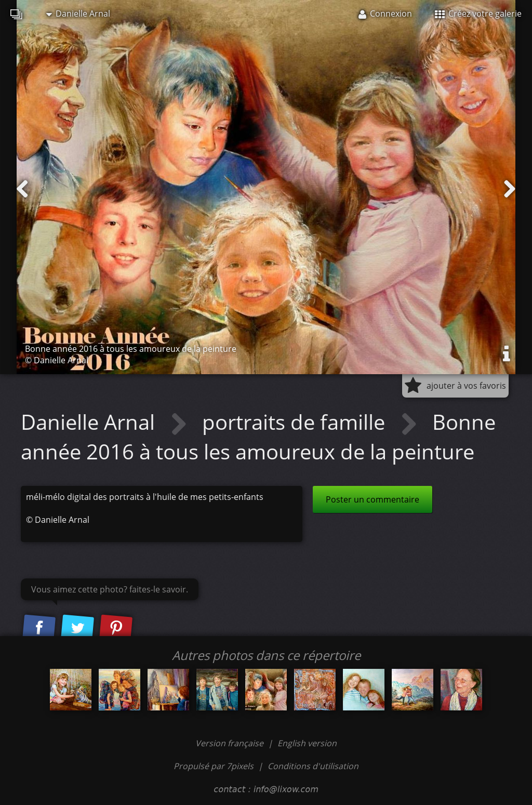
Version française (230, 743)
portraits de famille (296, 422)
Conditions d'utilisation (313, 766)
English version (307, 743)
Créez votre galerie (478, 14)
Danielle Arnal (78, 14)
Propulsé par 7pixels (214, 766)
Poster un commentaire (373, 499)
